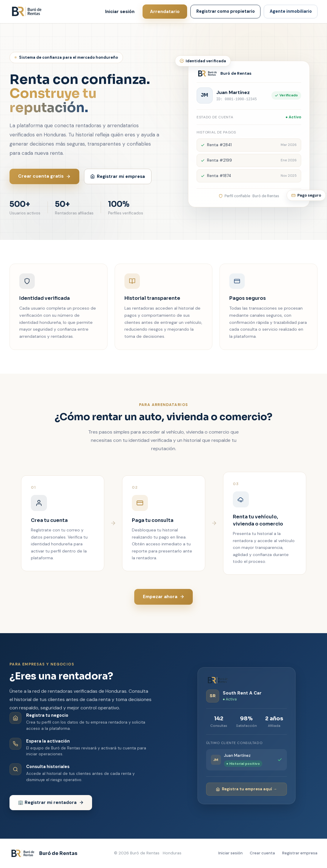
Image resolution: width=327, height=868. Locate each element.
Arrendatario (165, 12)
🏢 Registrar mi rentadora (51, 802)
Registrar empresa (300, 853)
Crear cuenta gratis (44, 176)
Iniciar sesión (120, 12)
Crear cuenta (262, 853)
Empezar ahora (164, 597)
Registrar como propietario (226, 11)
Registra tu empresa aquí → (246, 789)
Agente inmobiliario (291, 11)
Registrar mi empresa (118, 176)
